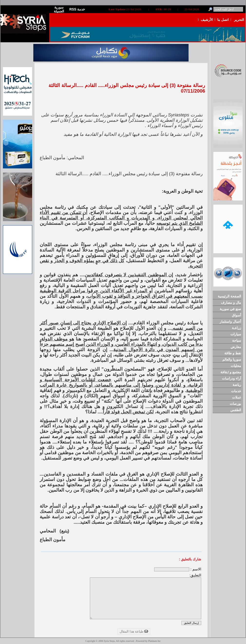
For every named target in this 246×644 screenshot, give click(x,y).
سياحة (237, 340)
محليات (236, 366)
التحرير (239, 20)
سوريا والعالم (232, 359)
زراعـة (237, 328)
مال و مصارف (231, 303)
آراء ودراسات (232, 378)
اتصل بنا (223, 20)
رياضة (237, 385)
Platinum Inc (154, 641)
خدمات (236, 391)
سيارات (236, 334)
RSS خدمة (77, 9)
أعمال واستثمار (230, 322)
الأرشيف (207, 20)
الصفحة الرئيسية (229, 296)
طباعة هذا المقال (134, 631)
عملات (237, 397)
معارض (236, 347)
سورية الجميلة (59, 9)
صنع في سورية (230, 309)
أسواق (237, 315)
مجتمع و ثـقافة (231, 372)
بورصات (235, 404)
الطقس (236, 410)
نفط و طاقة (233, 353)
